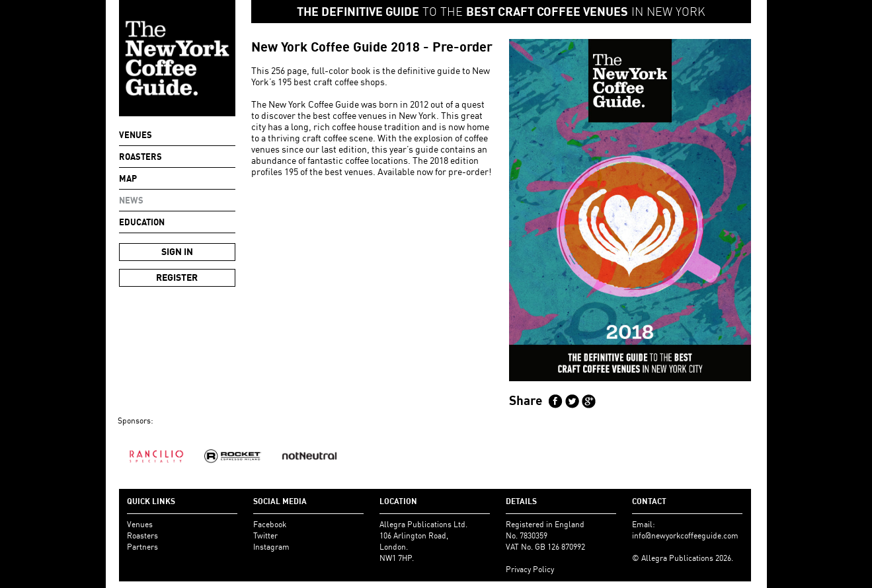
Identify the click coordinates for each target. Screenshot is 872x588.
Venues (136, 135)
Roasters (140, 157)
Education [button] (142, 222)
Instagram (271, 547)
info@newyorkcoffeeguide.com (685, 535)
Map (128, 178)
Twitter (265, 535)
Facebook (270, 524)
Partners (142, 547)
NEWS (131, 200)
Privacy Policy (530, 569)
